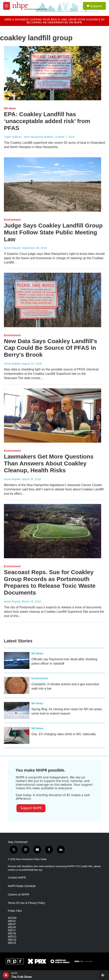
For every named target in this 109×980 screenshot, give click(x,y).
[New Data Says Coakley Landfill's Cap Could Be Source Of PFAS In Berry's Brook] (53, 300)
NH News (10, 108)
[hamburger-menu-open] (7, 6)
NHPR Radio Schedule (22, 886)
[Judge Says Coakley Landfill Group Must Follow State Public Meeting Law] (53, 184)
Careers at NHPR (19, 895)
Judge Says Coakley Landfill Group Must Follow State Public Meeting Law (53, 232)
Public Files (15, 911)
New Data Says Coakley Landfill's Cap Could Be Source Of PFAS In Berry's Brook (51, 348)
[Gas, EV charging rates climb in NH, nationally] (17, 735)
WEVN (12, 933)
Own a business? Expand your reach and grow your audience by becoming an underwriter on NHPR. (55, 21)
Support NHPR (31, 808)
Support (96, 6)
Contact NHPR (17, 878)
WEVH (12, 927)
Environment (12, 220)
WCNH (12, 918)
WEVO (12, 937)
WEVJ (12, 930)
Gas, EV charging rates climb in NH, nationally (64, 734)
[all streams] (104, 975)
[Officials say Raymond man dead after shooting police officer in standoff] (17, 660)
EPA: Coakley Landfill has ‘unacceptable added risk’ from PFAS (47, 121)
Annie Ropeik (12, 248)
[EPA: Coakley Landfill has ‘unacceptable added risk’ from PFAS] (53, 73)
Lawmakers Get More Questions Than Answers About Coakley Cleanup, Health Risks (49, 463)
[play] (6, 975)
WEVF (12, 924)
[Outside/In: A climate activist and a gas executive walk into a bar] (17, 685)
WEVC (12, 921)
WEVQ (12, 940)
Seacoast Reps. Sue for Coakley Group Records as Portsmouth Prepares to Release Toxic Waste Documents (50, 582)
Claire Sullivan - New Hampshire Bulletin (29, 137)
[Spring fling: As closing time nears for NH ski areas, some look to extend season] (17, 710)
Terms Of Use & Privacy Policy (26, 903)
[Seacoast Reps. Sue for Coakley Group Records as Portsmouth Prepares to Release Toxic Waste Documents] (53, 531)
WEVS (12, 943)
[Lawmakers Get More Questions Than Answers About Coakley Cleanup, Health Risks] (53, 415)
